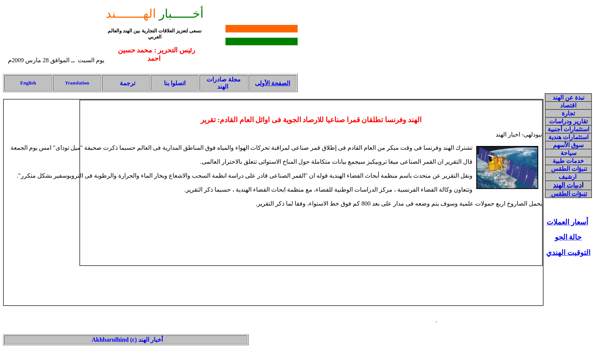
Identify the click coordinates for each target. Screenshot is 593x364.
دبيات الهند (568, 185)
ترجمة (127, 83)
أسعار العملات (567, 222)
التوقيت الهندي (568, 253)
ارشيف (568, 177)
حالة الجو (568, 237)
